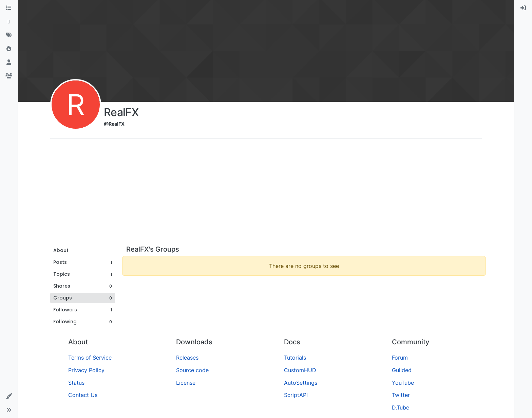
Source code (192, 370)
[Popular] (9, 49)
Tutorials (295, 358)
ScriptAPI (296, 395)
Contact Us (83, 395)
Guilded (402, 370)
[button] (9, 396)
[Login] (523, 8)
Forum (400, 358)
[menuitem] (523, 8)
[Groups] (9, 76)
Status (76, 383)
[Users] (9, 62)
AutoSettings (301, 383)
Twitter (401, 395)
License (186, 383)
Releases (187, 358)
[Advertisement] (266, 194)
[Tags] (9, 35)
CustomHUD (300, 370)
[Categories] (9, 8)
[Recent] (9, 22)
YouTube (403, 383)
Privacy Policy (86, 370)
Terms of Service (90, 358)
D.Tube (401, 407)
